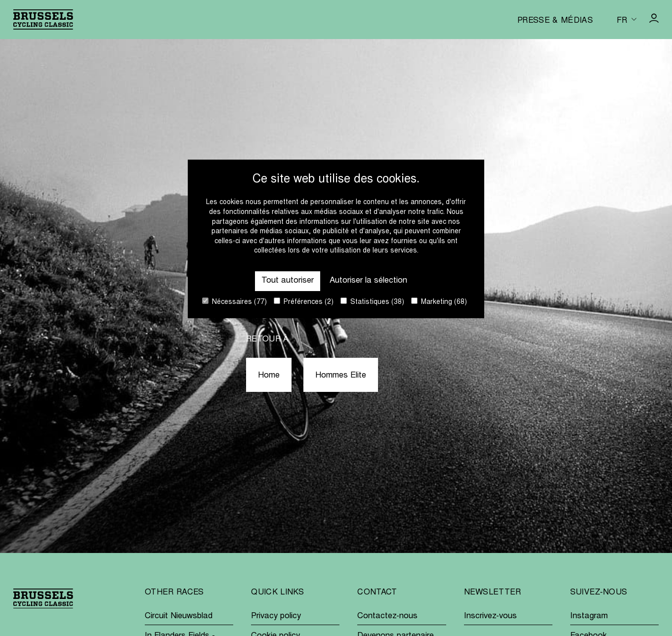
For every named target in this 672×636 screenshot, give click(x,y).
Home (269, 376)
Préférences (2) (304, 302)
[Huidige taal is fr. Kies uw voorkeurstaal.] (627, 19)
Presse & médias (555, 21)
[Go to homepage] (43, 20)
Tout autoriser (288, 281)
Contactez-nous (387, 616)
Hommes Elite (341, 376)
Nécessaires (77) (234, 302)
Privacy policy (276, 616)
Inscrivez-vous (490, 616)
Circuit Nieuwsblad (179, 616)
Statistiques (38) (372, 302)
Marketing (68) (439, 302)
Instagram (589, 616)
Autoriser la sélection (368, 281)
